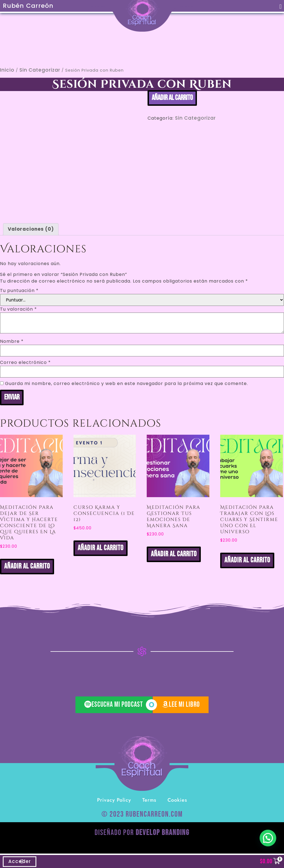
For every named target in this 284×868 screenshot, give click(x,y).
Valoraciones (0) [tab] (31, 229)
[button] (281, 7)
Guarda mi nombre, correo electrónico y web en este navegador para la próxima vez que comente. (126, 384)
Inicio (7, 70)
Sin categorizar (40, 70)
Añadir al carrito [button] (27, 566)
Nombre (12, 341)
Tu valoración (18, 309)
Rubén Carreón (28, 6)
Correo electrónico (25, 363)
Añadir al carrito (172, 98)
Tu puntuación (19, 291)
